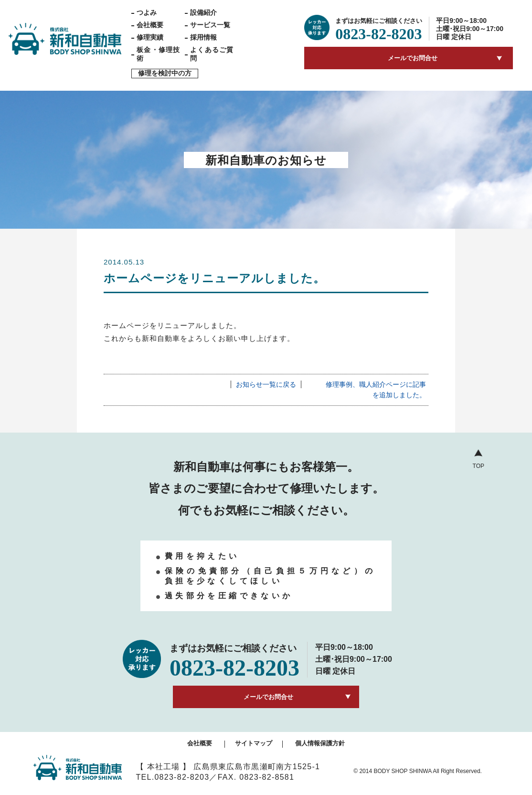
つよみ (147, 12)
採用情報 (203, 37)
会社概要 (150, 25)
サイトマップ (254, 743)
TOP (479, 466)
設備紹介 (203, 12)
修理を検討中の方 (165, 73)
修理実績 (150, 37)
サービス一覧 (210, 25)
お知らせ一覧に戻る (266, 384)
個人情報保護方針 (320, 743)
